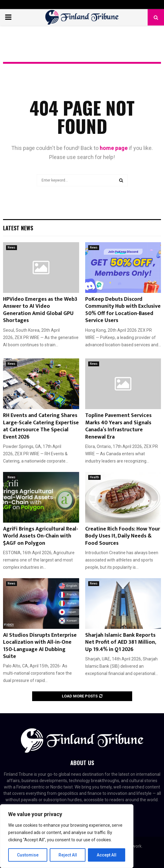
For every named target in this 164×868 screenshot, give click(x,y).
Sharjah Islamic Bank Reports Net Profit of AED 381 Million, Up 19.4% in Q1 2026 (120, 642)
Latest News (18, 228)
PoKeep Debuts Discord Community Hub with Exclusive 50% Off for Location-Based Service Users (123, 310)
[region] (67, 836)
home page (114, 148)
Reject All (68, 855)
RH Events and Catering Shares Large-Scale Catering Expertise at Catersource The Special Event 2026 (41, 426)
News (12, 248)
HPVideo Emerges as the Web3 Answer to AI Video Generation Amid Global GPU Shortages (40, 310)
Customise (28, 855)
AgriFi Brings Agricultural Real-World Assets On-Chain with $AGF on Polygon (41, 536)
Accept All (107, 855)
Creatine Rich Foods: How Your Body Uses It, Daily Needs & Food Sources (123, 536)
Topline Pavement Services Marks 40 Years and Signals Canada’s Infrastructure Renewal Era (118, 426)
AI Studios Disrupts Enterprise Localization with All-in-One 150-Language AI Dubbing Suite (40, 646)
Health (94, 477)
